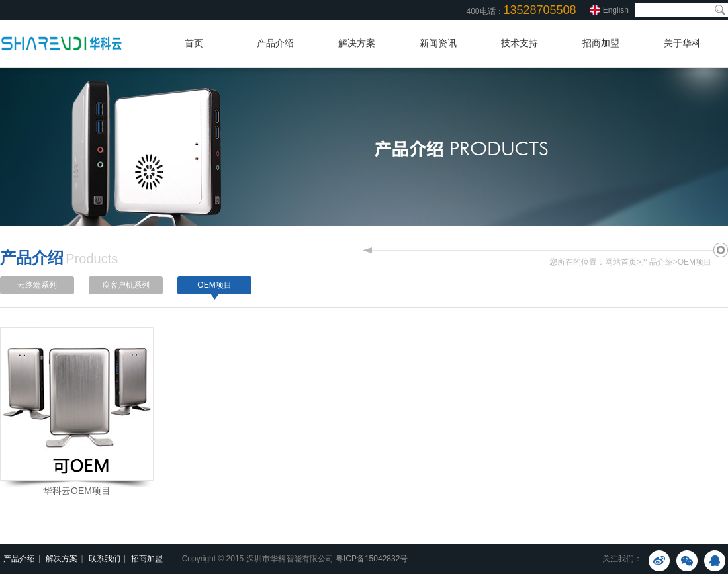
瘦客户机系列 (126, 285)
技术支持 (520, 43)
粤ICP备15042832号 (372, 559)
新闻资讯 (438, 43)
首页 (194, 43)
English (616, 10)
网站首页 (621, 262)
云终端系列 (37, 285)
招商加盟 (601, 43)
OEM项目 (695, 262)
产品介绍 (275, 43)
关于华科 (682, 43)
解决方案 (357, 43)
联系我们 (105, 559)
